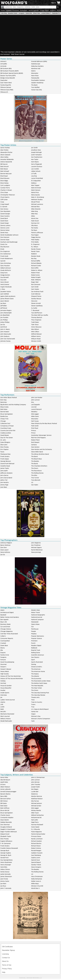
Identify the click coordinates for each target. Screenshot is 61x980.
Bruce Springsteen (7, 414)
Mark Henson (36, 190)
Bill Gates (4, 803)
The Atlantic (35, 676)
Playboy (34, 634)
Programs (53, 10)
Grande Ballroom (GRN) (39, 61)
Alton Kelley (4, 157)
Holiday (3, 681)
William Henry (36, 336)
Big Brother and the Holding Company (13, 404)
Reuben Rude (36, 256)
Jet (1, 697)
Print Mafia (35, 242)
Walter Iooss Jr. (36, 881)
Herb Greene (5, 284)
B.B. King (3, 400)
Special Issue (36, 860)
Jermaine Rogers (6, 310)
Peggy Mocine (36, 237)
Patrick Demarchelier (38, 834)
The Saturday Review (38, 695)
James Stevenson (6, 876)
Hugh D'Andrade (6, 287)
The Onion (35, 690)
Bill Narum (4, 164)
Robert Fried (35, 273)
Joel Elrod (4, 327)
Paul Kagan (35, 235)
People (34, 631)
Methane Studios (37, 199)
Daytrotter (4, 80)
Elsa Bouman (5, 247)
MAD (2, 709)
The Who (34, 475)
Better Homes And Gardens (10, 617)
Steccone (34, 301)
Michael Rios (35, 207)
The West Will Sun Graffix (40, 315)
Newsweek (35, 622)
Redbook (34, 648)
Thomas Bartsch (37, 317)
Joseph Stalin (36, 787)
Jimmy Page (4, 485)
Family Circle (5, 655)
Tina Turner (35, 478)
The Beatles (35, 461)
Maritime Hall (36, 68)
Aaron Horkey (5, 148)
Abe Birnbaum (5, 780)
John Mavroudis (6, 334)
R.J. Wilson (35, 247)
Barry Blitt (4, 796)
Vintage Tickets (44, 10)
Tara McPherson (37, 313)
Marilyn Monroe (37, 796)
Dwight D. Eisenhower (8, 829)
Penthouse (35, 629)
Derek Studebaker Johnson (9, 235)
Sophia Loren (36, 858)
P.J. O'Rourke (36, 829)
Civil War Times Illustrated (9, 634)
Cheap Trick (4, 419)
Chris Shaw (4, 192)
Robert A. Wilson (37, 270)
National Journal (37, 617)
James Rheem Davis (7, 299)
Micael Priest (36, 202)
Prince (33, 433)
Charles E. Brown (6, 190)
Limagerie (22, 13)
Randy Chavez (36, 249)
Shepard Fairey (36, 296)
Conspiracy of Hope (7, 426)
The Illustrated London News (41, 681)
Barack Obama (5, 794)
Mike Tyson (35, 813)
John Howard (5, 332)
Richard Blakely (36, 263)
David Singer (5, 223)
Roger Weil (35, 282)
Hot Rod (3, 683)
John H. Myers (5, 329)
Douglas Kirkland (6, 827)
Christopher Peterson (8, 195)
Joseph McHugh (37, 152)
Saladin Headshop (37, 83)
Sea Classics (35, 657)
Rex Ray (34, 258)
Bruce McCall (5, 810)
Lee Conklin (35, 169)
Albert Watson (5, 787)
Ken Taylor (35, 159)
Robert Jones (36, 275)
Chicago (3, 421)
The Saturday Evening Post (40, 693)
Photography (24, 10)
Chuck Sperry (5, 197)
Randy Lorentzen (37, 839)
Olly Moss (35, 225)
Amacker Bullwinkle (7, 159)
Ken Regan (35, 789)
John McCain (35, 782)
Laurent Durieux (37, 166)
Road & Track (36, 650)
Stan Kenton (35, 447)
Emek (2, 249)
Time (33, 700)
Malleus (34, 183)
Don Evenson (5, 237)
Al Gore (3, 784)
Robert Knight (36, 277)
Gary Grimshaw (6, 263)
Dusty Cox (4, 244)
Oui (32, 627)
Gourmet (3, 664)
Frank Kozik (4, 256)
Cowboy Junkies (6, 433)
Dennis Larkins (5, 225)
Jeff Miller (4, 306)
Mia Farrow (35, 801)
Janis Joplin (4, 471)
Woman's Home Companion (41, 719)
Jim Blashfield (5, 315)
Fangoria (3, 657)
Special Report (36, 862)
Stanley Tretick (36, 865)
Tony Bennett (36, 480)
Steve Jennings (36, 552)
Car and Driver (5, 627)
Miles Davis (35, 416)
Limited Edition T (46, 13)
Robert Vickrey (36, 848)
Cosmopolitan (5, 641)
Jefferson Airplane (6, 473)
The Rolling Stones (37, 473)
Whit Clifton (35, 332)
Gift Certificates (7, 947)
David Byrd (4, 218)
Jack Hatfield (5, 294)
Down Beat (4, 645)
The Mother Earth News (39, 683)
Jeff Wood (4, 308)
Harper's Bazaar (6, 669)
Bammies (4, 402)
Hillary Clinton (5, 869)
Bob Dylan (4, 409)
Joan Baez (4, 487)
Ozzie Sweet (35, 827)
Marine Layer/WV (34, 10)
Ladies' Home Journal (8, 700)
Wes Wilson (35, 329)
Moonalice (35, 73)
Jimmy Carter (5, 881)
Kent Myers (35, 162)
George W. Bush (6, 855)
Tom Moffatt (35, 87)
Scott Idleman (36, 294)
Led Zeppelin (36, 404)
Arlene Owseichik (6, 162)
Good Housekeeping (7, 662)
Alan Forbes (4, 150)
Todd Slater (35, 322)
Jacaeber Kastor (13, 13)
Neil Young (35, 421)
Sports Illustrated (37, 662)
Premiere (34, 641)
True (33, 707)
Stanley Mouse (36, 299)
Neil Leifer (35, 820)
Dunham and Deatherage (9, 242)
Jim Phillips (4, 320)
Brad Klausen (5, 178)
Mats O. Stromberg (38, 197)
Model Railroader (6, 721)
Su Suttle (34, 308)
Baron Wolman (5, 545)
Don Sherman (5, 824)
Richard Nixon (36, 846)
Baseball (3, 615)
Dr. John (3, 440)
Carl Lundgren (5, 185)
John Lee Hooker (37, 397)
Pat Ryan (34, 230)
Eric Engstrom (5, 251)
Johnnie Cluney (5, 341)
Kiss (33, 402)
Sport (33, 660)
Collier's (3, 636)
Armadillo (4, 64)
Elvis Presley (5, 447)
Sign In (54, 3)
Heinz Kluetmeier (6, 862)
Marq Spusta (36, 195)
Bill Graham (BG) (6, 68)
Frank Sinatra (5, 456)
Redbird (34, 254)
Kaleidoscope (36, 64)
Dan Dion (4, 547)
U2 (32, 482)
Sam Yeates (35, 289)
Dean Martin (5, 820)
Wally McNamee (37, 879)
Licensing (5, 954)
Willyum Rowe (36, 339)
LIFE (2, 704)
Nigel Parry (35, 822)
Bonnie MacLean (6, 173)
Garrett (3, 261)
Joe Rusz (3, 886)
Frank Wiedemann (7, 258)
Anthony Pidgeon (6, 543)
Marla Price (35, 192)
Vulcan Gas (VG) (37, 90)
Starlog (34, 664)
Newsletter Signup (8, 950)
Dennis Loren (5, 228)
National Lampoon (38, 619)
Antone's (3, 61)
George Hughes (6, 853)
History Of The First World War (11, 676)
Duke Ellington (5, 442)
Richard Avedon (37, 841)
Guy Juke (3, 280)
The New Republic (37, 686)
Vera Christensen (37, 876)
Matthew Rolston (37, 799)
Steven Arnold (36, 303)
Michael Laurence (37, 204)
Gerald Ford (4, 858)
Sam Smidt (35, 287)
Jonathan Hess (36, 150)
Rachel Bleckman (37, 550)
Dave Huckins (5, 216)
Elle (2, 650)
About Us (5, 961)
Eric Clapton (5, 449)
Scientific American (38, 655)
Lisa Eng (34, 176)
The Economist (36, 678)
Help (4, 972)
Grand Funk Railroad (7, 463)
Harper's (3, 667)
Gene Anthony (5, 552)
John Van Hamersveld (8, 339)
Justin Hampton (36, 155)
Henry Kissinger (6, 865)
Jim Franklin (4, 317)
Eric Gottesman (6, 254)
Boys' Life (4, 622)
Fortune (3, 660)
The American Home (38, 671)
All (3, 7)
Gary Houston (5, 265)
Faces (2, 452)
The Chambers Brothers (39, 466)
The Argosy (35, 674)
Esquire (3, 652)
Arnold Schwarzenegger (8, 791)
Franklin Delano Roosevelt (9, 848)
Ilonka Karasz (5, 872)
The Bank (34, 85)
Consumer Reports (7, 638)
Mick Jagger (35, 414)
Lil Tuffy (34, 173)
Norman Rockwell (37, 824)
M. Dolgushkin (36, 181)
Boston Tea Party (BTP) (8, 75)
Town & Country (37, 702)
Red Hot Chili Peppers (39, 438)
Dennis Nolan (5, 230)
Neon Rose (35, 75)
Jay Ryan (3, 303)
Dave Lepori (5, 550)
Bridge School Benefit (8, 78)
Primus (34, 430)
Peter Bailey (35, 240)
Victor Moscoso (36, 327)
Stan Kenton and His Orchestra (42, 449)
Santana (34, 445)
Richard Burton (36, 843)
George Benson (6, 461)
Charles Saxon (5, 815)
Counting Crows (6, 428)
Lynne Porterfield (37, 178)
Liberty (3, 702)
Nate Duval (35, 221)
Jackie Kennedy (5, 874)
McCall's (3, 711)
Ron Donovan (36, 284)
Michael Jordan (36, 806)
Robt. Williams (36, 280)
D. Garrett (4, 207)
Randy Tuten (36, 251)
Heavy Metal (5, 671)
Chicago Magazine (7, 631)
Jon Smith (34, 148)
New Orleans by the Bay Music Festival (44, 423)
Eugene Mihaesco (6, 841)
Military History (6, 719)
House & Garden (6, 686)
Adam (2, 610)
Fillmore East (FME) (7, 90)
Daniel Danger (5, 214)
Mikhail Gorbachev (38, 815)
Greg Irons (4, 273)
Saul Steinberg (36, 855)
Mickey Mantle (36, 810)
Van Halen (35, 485)
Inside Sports (5, 693)
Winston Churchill (37, 886)
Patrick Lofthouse (37, 232)
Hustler (3, 690)
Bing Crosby (4, 407)
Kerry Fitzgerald (37, 164)
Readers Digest (36, 645)
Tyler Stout (35, 324)
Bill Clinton (4, 801)
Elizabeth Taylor (6, 836)
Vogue (33, 714)
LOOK (2, 707)
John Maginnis (36, 543)
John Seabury (5, 336)
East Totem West (6, 83)
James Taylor (5, 468)
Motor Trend (36, 612)
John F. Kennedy (6, 888)
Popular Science (37, 638)
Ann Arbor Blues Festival (9, 397)
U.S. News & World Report (40, 709)
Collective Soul (5, 423)
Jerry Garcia (4, 475)
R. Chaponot (35, 244)
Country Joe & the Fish (8, 430)
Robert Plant (35, 440)
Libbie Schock (36, 171)
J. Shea (3, 289)
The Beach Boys (37, 459)
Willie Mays (35, 883)
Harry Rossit (5, 282)
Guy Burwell (5, 277)
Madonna (34, 794)
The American (36, 669)
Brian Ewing (4, 183)
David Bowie (5, 435)
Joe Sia (3, 324)
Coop (2, 202)
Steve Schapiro (36, 867)
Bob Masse (4, 169)
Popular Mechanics (38, 636)
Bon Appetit (4, 619)
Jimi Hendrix (5, 482)
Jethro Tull (4, 480)
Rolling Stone (36, 652)
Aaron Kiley (4, 777)
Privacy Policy (7, 969)
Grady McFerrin (6, 270)
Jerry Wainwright (6, 313)
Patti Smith (35, 426)
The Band (34, 456)
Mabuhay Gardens (37, 66)
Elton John (4, 445)
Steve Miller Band (37, 452)
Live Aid (34, 407)
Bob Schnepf (5, 171)
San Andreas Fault (37, 291)
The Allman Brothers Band (40, 454)
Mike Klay (34, 214)
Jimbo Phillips (5, 322)
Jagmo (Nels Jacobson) (8, 296)
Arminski (3, 66)
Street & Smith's (37, 667)
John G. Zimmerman (38, 777)
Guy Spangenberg (6, 860)
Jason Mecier (5, 301)
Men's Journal (5, 716)
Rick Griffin (35, 268)
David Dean (4, 221)
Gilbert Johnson (6, 268)
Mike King (35, 211)
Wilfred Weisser (37, 334)
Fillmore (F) (4, 92)
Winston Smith (36, 341)
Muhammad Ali (36, 817)
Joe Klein (3, 883)
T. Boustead (35, 310)
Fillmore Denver (6, 87)
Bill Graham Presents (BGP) (10, 71)
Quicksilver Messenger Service (41, 435)
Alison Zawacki (5, 155)
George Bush (5, 850)
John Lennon (36, 400)
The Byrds (35, 463)
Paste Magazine (36, 832)
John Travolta (36, 784)
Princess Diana (36, 836)
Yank (33, 721)
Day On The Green (7, 438)
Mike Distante (36, 209)
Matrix (33, 71)
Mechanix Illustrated (7, 714)
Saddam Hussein (37, 853)
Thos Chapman (36, 320)
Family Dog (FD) (6, 85)
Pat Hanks (35, 228)
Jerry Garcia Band (6, 478)
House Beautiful (6, 688)
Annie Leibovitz (6, 789)
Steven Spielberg (37, 306)
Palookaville (35, 78)
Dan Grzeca (4, 209)
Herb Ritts (4, 867)
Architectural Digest (7, 612)
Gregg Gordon (5, 275)
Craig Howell (5, 204)
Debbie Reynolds (6, 822)
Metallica (34, 412)
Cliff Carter (4, 199)
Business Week (5, 624)
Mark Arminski (36, 188)
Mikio (33, 216)
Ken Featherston (37, 157)
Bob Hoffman (5, 808)
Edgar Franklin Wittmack (9, 832)
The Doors (35, 468)
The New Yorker (37, 688)
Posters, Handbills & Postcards (10, 10)
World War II (35, 888)
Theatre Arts (35, 697)
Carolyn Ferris (5, 188)
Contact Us (6, 958)
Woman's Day (36, 716)
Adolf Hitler (4, 782)
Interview (4, 695)
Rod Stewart (35, 442)
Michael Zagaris (36, 547)
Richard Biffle (36, 261)
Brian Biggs (4, 181)
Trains (33, 704)
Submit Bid (29, 13)
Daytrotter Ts (56, 13)
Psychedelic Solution (38, 80)
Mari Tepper (35, 185)
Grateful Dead (5, 466)
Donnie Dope (5, 240)
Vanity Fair (35, 711)
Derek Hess (4, 232)
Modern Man (36, 610)
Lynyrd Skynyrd (36, 409)
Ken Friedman (36, 545)
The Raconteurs (37, 471)
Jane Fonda (4, 879)
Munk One (35, 218)
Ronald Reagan (36, 850)
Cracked (3, 643)
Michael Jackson (37, 803)
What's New (37, 13)
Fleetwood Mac (6, 454)
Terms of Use (7, 965)
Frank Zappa (5, 459)
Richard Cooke (36, 265)
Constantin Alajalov (7, 817)
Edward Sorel (5, 834)
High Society (5, 674)
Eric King (4, 13)
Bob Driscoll (5, 166)
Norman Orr (35, 223)
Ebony (3, 648)
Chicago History (6, 629)
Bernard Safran (6, 799)
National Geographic (38, 615)
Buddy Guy (4, 416)
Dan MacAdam (5, 211)
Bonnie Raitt (5, 412)
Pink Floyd (35, 428)
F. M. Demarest (6, 843)
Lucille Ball (35, 791)
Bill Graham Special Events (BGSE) (12, 73)
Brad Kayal (4, 176)
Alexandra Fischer (6, 152)
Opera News (35, 624)
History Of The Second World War (12, 678)
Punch (33, 643)
